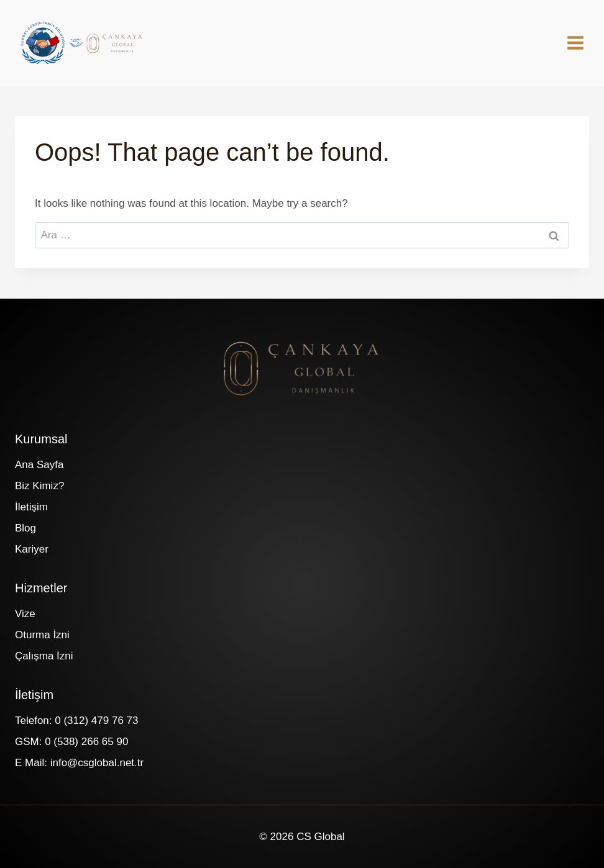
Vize (25, 614)
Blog (25, 528)
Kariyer (32, 549)
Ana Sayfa (39, 465)
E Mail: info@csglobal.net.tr (79, 763)
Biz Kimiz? (39, 486)
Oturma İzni (42, 635)
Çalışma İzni (44, 656)
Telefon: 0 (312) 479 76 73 (76, 721)
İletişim (31, 507)
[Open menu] (582, 43)
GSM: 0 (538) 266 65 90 (71, 742)
